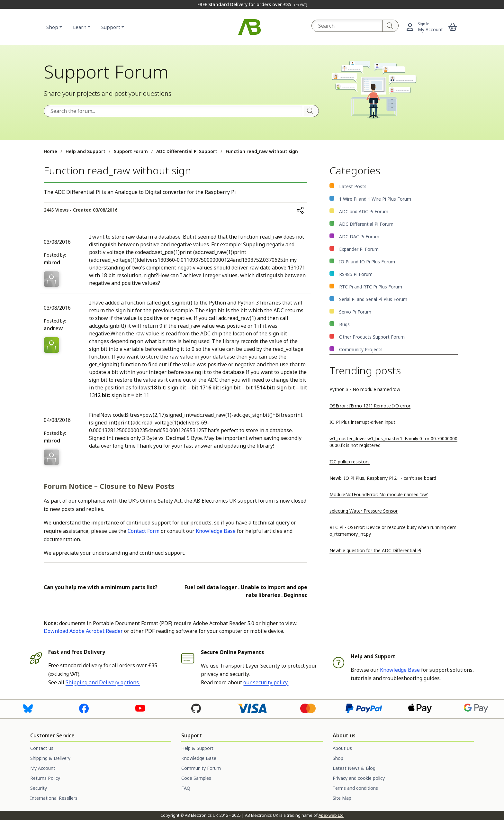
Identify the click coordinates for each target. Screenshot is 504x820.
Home (50, 151)
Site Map (342, 798)
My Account (43, 768)
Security (39, 788)
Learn (80, 27)
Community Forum (201, 768)
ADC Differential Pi (78, 192)
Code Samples (196, 778)
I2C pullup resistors (350, 462)
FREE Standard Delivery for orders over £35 (252, 4)
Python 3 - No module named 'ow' (365, 389)
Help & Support (197, 748)
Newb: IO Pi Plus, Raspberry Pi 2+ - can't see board (383, 478)
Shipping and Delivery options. (103, 682)
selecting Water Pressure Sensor (364, 511)
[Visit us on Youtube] (140, 708)
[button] (453, 27)
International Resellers (54, 798)
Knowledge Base (216, 531)
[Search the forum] (173, 111)
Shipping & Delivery (50, 758)
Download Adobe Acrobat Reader (83, 631)
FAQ (186, 788)
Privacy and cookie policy (359, 778)
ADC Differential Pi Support (187, 151)
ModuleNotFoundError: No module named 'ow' (379, 494)
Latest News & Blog (354, 768)
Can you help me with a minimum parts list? (101, 587)
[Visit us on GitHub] (196, 708)
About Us (342, 748)
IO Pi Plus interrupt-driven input (362, 422)
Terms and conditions (355, 788)
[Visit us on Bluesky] (28, 708)
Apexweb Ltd (331, 815)
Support (111, 27)
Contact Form (144, 531)
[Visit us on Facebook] (84, 708)
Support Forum (131, 151)
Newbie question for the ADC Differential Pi (375, 550)
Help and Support (85, 151)
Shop (52, 27)
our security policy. (266, 682)
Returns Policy (45, 778)
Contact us (42, 748)
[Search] (391, 26)
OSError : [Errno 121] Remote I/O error (370, 406)
